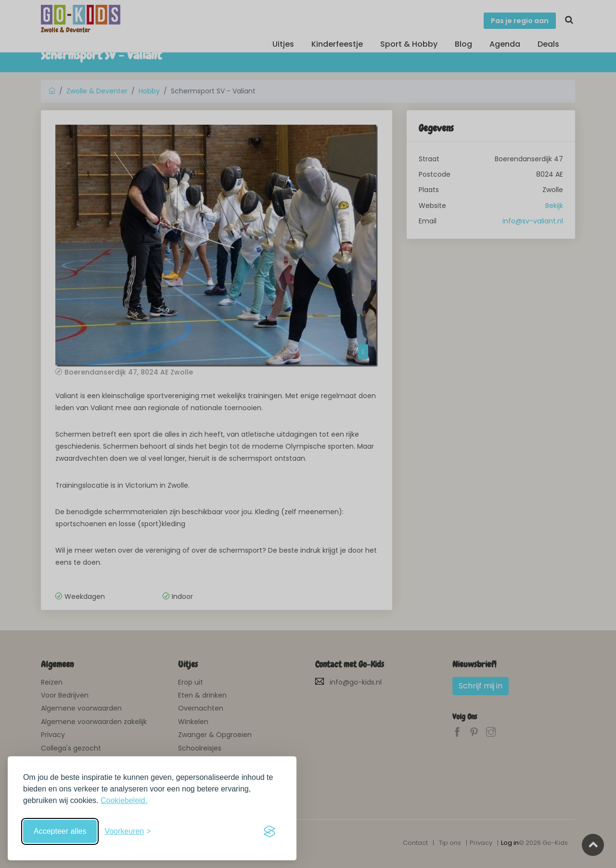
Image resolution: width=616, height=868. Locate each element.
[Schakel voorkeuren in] (128, 831)
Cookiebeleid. (124, 800)
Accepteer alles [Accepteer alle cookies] (60, 831)
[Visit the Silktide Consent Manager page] (269, 831)
